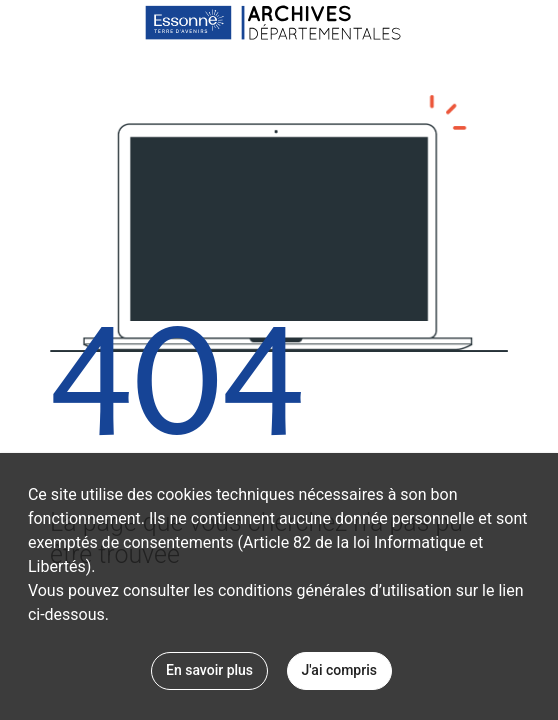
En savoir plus (209, 670)
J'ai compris (339, 670)
